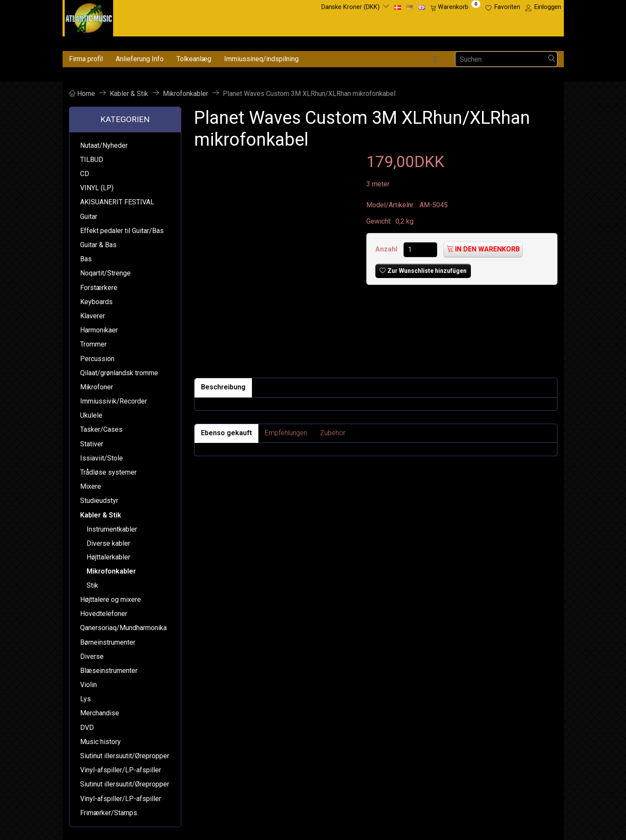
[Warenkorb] (455, 7)
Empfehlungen (286, 433)
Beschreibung (223, 387)
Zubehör (333, 433)
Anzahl (387, 249)
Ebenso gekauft (226, 433)
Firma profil (86, 59)
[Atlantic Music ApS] (89, 16)
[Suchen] (552, 59)
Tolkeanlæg (194, 59)
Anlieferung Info (140, 59)
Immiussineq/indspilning (261, 59)
